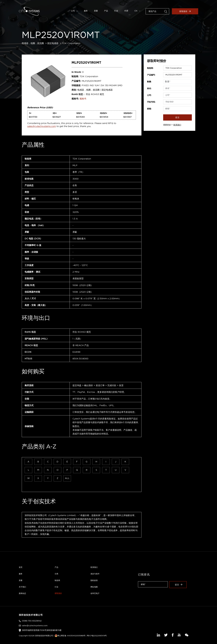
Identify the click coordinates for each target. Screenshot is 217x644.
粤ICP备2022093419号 (97, 636)
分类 (56, 574)
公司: (149, 95)
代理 (126, 11)
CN (137, 11)
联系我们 (177, 125)
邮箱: (149, 109)
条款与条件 (95, 574)
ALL (67, 478)
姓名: (149, 88)
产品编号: (151, 75)
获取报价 (185, 11)
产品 (106, 11)
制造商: (150, 68)
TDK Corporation (71, 43)
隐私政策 (94, 580)
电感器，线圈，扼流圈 (33, 43)
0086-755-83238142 (32, 621)
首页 (21, 567)
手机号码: (151, 102)
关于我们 (22, 587)
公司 (75, 11)
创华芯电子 (95, 593)
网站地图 (94, 587)
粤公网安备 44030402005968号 (70, 636)
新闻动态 (22, 593)
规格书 (83, 99)
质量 (96, 11)
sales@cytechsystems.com (42, 126)
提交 (177, 117)
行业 (116, 11)
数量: (149, 82)
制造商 (57, 580)
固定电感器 (53, 43)
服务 (86, 11)
